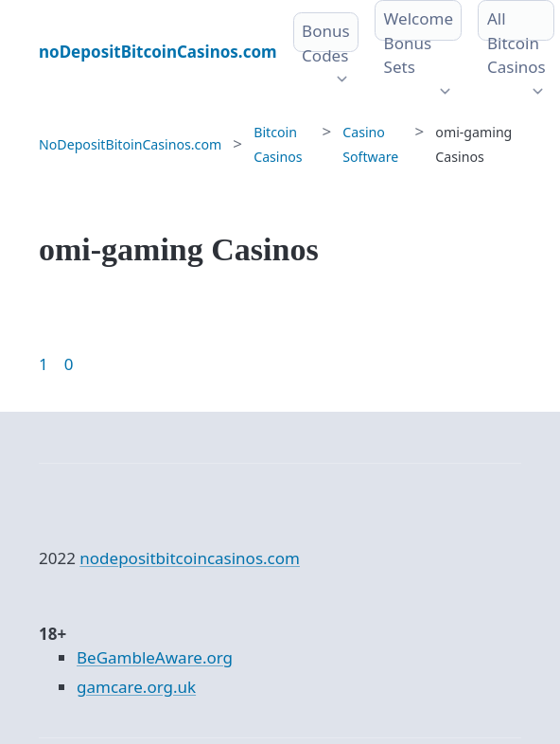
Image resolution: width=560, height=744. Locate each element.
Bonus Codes (326, 43)
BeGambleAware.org (155, 657)
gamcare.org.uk (136, 687)
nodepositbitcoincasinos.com (190, 558)
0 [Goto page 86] (69, 364)
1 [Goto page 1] (44, 364)
